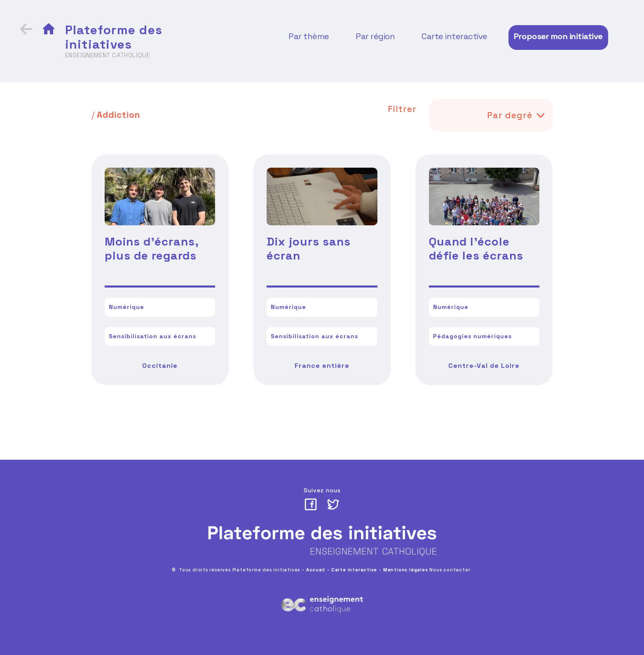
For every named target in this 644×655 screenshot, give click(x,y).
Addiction (118, 115)
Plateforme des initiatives (114, 37)
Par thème (309, 36)
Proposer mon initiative (558, 36)
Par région (375, 36)
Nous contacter (450, 570)
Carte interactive (454, 36)
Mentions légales (406, 570)
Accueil (316, 570)
